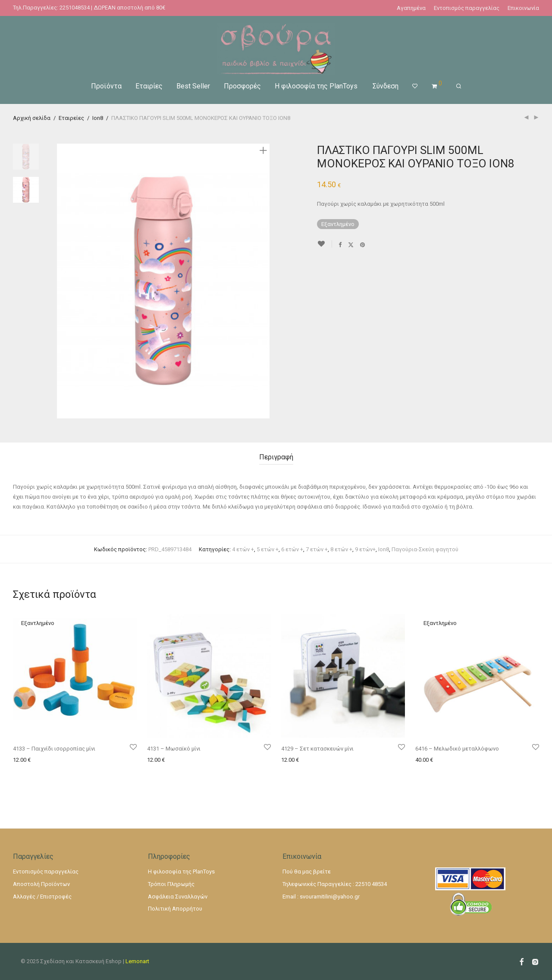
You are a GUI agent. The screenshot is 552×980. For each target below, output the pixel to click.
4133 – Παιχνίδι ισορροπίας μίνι (54, 749)
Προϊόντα (106, 86)
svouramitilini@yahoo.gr (330, 897)
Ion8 (98, 118)
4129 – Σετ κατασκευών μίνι (317, 749)
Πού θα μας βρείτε (307, 872)
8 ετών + (341, 549)
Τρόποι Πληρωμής (171, 884)
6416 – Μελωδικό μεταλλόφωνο (457, 749)
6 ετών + (292, 549)
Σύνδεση (386, 86)
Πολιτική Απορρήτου (175, 909)
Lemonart (137, 961)
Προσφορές (242, 86)
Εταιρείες (71, 118)
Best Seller (193, 86)
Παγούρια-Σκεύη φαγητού (425, 549)
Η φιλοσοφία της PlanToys (316, 86)
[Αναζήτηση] (459, 86)
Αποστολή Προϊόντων (41, 884)
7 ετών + (317, 549)
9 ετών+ (365, 549)
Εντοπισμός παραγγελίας (467, 8)
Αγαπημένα (411, 8)
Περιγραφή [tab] (276, 457)
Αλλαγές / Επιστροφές (42, 897)
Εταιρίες (149, 86)
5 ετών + (268, 549)
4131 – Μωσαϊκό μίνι (174, 749)
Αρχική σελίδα (32, 118)
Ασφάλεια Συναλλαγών (178, 897)
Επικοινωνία (523, 8)
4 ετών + (243, 549)
